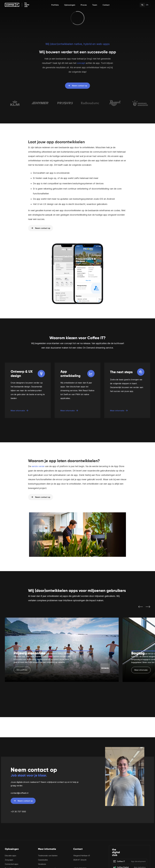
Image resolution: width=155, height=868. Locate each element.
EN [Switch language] (147, 5)
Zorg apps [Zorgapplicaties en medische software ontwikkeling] (9, 860)
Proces (84, 5)
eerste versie (38, 466)
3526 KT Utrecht (80, 860)
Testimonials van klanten (48, 856)
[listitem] (62, 650)
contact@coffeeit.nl (19, 793)
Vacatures (42, 864)
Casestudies (43, 860)
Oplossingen (70, 5)
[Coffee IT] (130, 861)
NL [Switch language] (142, 5)
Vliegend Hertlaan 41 (82, 856)
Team (95, 5)
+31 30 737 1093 (18, 812)
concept (81, 63)
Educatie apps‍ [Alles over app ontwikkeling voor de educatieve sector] (11, 856)
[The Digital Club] (130, 853)
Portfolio (55, 5)
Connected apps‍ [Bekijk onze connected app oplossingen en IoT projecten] (12, 864)
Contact (106, 5)
